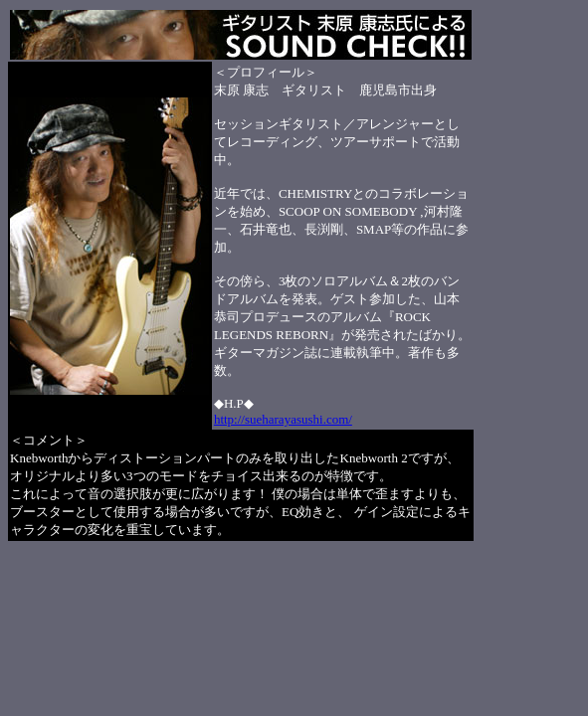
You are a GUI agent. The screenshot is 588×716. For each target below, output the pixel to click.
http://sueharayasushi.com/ (283, 419)
